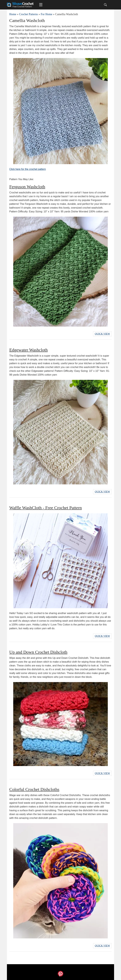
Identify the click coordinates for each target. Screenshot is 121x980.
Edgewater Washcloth (29, 350)
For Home (46, 14)
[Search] (105, 5)
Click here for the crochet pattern (28, 169)
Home (13, 14)
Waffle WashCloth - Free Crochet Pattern (46, 508)
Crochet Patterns (28, 14)
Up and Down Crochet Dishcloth (38, 652)
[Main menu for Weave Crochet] (41, 5)
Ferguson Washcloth (27, 187)
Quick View (102, 334)
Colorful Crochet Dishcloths (34, 789)
